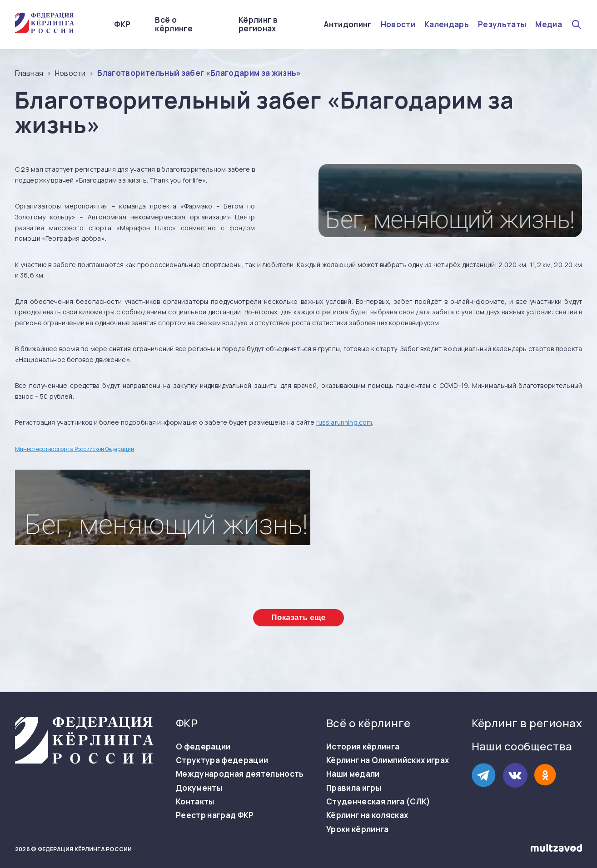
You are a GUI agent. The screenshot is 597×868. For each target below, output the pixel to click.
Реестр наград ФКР (215, 815)
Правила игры (354, 788)
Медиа (549, 25)
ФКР (122, 24)
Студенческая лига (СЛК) (378, 802)
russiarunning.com (344, 422)
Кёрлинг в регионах (258, 24)
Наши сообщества (522, 746)
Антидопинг (348, 25)
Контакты (195, 802)
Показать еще (298, 618)
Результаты (502, 25)
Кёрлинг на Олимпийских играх (388, 760)
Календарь (447, 25)
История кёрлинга (363, 747)
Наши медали (353, 774)
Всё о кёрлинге (174, 24)
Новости (398, 25)
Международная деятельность (240, 774)
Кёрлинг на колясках (367, 815)
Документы (199, 788)
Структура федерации (222, 760)
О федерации (203, 747)
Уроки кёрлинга (358, 829)
